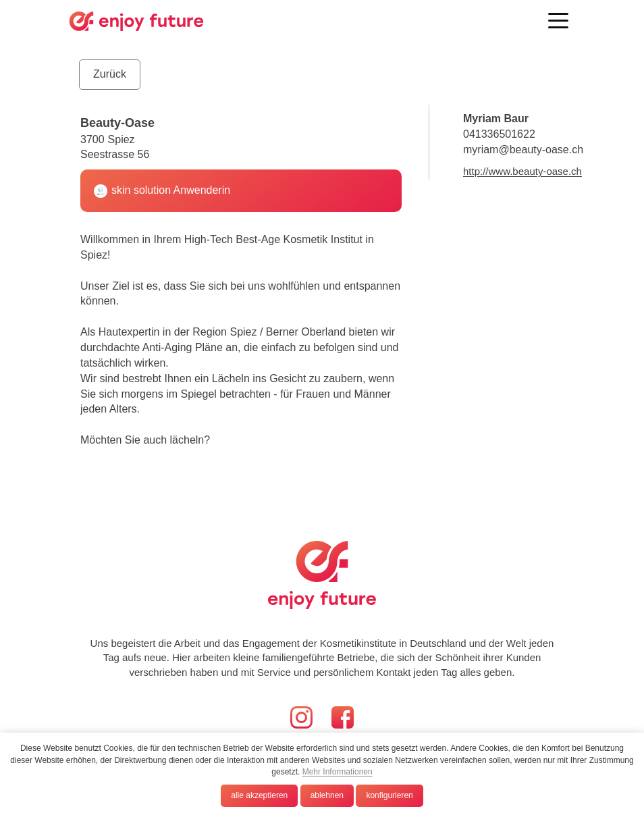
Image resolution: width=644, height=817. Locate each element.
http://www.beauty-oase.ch (522, 171)
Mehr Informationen (338, 772)
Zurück (110, 74)
